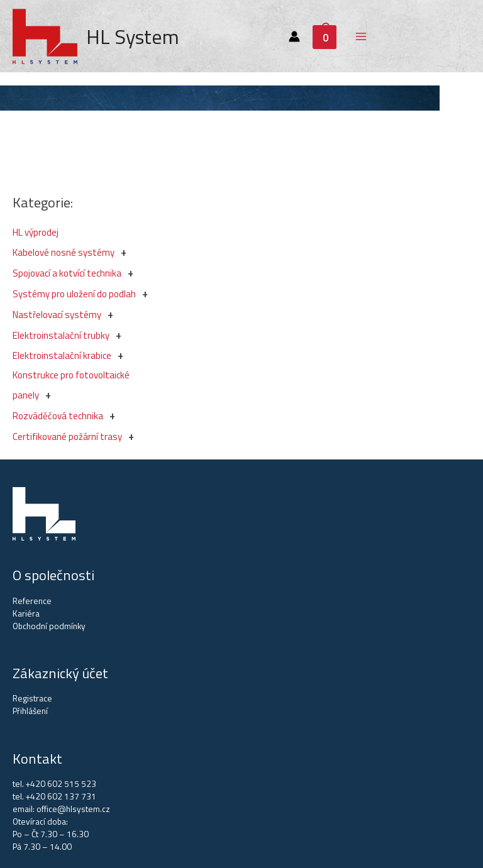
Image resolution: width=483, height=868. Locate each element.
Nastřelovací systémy (57, 315)
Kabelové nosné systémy (64, 252)
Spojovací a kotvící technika (67, 273)
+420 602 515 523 (61, 784)
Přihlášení (30, 711)
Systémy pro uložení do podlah (74, 294)
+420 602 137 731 (61, 796)
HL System (133, 36)
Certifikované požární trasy (67, 437)
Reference (32, 601)
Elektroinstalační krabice (62, 355)
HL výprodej (36, 232)
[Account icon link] (294, 36)
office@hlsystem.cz (73, 809)
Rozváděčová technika (58, 416)
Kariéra (26, 613)
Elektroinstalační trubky (61, 335)
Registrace (32, 698)
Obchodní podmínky (49, 626)
